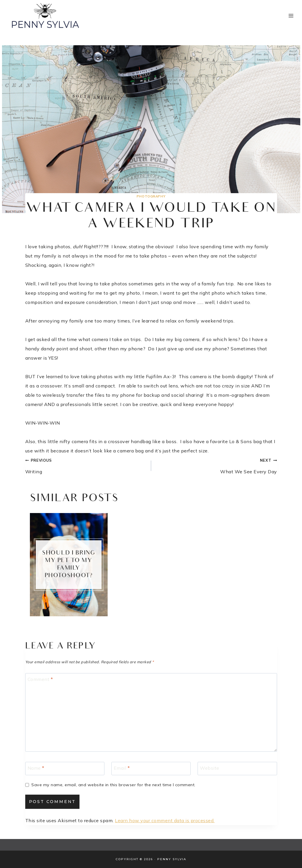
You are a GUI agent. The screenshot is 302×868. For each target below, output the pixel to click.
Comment (40, 679)
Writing (86, 465)
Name (36, 768)
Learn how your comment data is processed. (165, 820)
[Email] (151, 769)
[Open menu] (291, 16)
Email (122, 768)
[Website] (237, 769)
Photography (151, 196)
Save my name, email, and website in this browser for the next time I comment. (113, 785)
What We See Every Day (216, 465)
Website (210, 768)
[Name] (65, 769)
